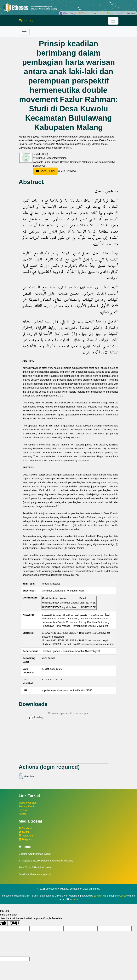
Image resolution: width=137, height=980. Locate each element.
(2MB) (49, 171)
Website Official (27, 803)
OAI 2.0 (124, 896)
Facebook (26, 828)
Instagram (26, 836)
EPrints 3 (99, 896)
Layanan (23, 810)
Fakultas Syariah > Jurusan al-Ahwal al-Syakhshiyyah (71, 651)
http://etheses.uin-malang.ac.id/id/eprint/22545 (67, 690)
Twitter (24, 832)
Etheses (26, 21)
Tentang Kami (26, 806)
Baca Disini (45, 171)
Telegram (25, 839)
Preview (71, 171)
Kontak (23, 814)
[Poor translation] (14, 923)
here (75, 899)
